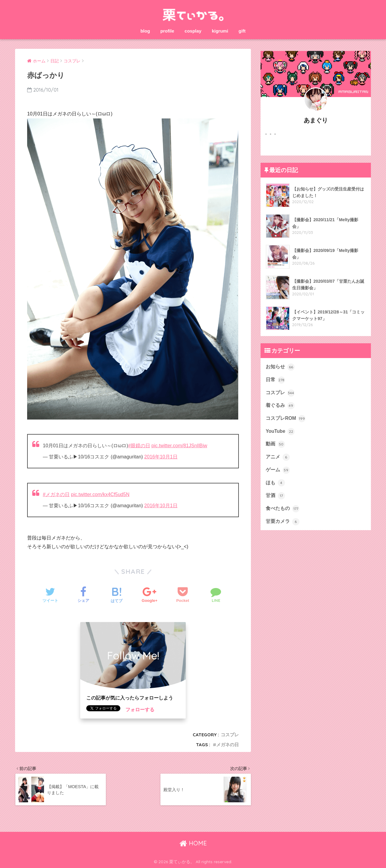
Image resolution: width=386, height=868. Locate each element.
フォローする (140, 710)
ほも (275, 483)
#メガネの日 (56, 494)
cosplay (193, 31)
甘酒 (275, 496)
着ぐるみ (280, 406)
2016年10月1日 (161, 457)
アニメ (278, 457)
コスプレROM (286, 419)
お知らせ (280, 367)
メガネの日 (228, 745)
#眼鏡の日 (139, 446)
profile (167, 31)
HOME (193, 843)
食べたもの (282, 509)
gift (242, 31)
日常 (275, 380)
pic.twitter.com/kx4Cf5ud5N (100, 494)
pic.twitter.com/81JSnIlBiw (179, 446)
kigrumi (220, 31)
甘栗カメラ (282, 522)
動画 (275, 444)
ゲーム (278, 470)
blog (145, 31)
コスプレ (230, 735)
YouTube (280, 432)
